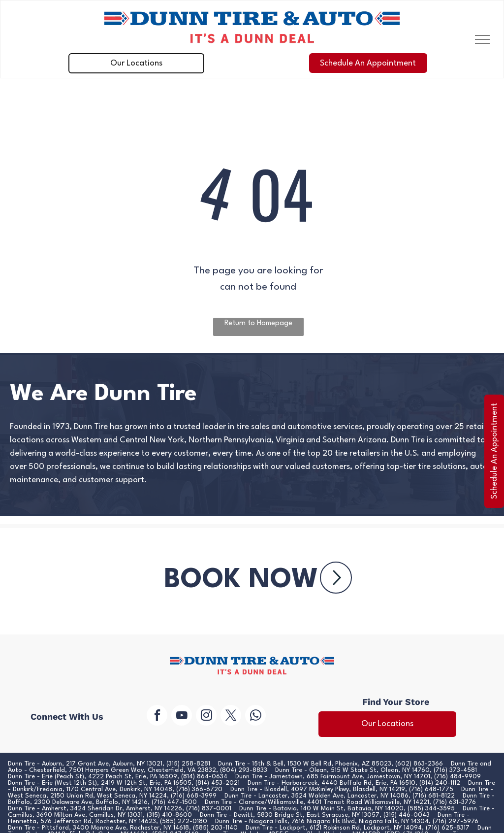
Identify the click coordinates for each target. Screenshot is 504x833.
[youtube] (182, 716)
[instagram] (206, 716)
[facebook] (157, 716)
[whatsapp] (255, 716)
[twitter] (231, 716)
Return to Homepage (258, 323)
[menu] (482, 39)
